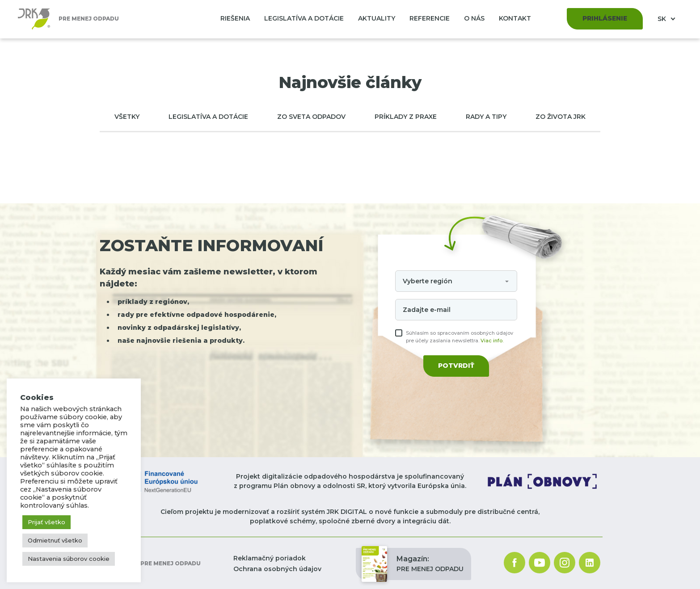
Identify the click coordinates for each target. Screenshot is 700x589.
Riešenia (235, 18)
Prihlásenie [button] (605, 18)
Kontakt (515, 18)
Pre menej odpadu (150, 564)
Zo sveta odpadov (311, 117)
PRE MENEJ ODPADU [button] (413, 564)
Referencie (430, 18)
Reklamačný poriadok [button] (270, 558)
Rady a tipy (486, 117)
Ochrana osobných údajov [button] (277, 569)
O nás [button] (474, 18)
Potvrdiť (456, 366)
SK (663, 19)
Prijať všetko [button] (46, 522)
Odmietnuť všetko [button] (55, 540)
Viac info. (492, 341)
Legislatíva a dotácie (304, 18)
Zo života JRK (561, 117)
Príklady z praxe (406, 117)
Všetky (127, 117)
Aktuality (377, 18)
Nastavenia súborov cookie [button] (69, 559)
